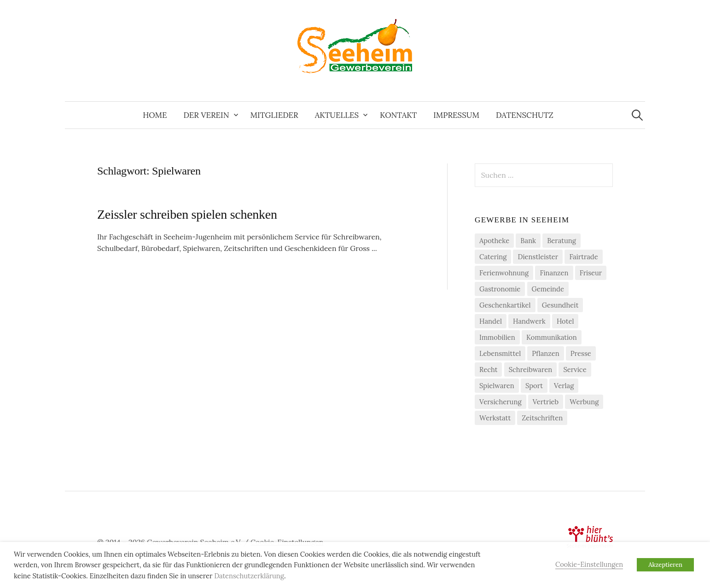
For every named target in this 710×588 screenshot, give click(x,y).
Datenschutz (525, 115)
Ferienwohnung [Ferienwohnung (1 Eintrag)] (504, 273)
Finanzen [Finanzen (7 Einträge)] (554, 273)
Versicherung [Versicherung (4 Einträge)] (500, 402)
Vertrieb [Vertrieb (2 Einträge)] (546, 402)
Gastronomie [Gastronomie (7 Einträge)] (500, 289)
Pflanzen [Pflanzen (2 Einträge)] (545, 353)
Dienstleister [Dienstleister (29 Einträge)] (538, 257)
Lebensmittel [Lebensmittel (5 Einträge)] (500, 353)
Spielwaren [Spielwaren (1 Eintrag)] (497, 386)
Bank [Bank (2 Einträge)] (528, 241)
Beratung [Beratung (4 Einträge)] (562, 241)
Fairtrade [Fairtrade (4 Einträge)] (583, 257)
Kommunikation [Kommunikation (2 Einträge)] (552, 337)
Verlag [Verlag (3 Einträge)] (564, 386)
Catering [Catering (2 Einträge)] (493, 257)
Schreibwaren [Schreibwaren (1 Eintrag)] (531, 370)
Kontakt (398, 115)
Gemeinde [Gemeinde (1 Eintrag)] (548, 289)
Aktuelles (337, 115)
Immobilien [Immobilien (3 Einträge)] (497, 337)
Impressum (456, 115)
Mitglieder (274, 115)
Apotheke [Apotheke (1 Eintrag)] (494, 241)
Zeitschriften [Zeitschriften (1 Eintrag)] (542, 418)
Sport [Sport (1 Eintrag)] (534, 386)
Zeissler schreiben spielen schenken (187, 214)
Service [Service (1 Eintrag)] (575, 370)
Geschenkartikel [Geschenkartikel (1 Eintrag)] (505, 305)
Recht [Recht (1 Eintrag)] (488, 370)
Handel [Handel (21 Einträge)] (491, 321)
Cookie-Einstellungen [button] (589, 564)
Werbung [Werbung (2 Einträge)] (584, 402)
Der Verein (206, 115)
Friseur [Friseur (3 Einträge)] (591, 273)
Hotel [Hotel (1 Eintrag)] (565, 321)
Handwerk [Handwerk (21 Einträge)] (529, 321)
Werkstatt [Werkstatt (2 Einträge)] (495, 418)
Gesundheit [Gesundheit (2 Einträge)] (560, 305)
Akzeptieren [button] (665, 565)
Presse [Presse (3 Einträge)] (581, 353)
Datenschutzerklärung (249, 576)
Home (155, 115)
